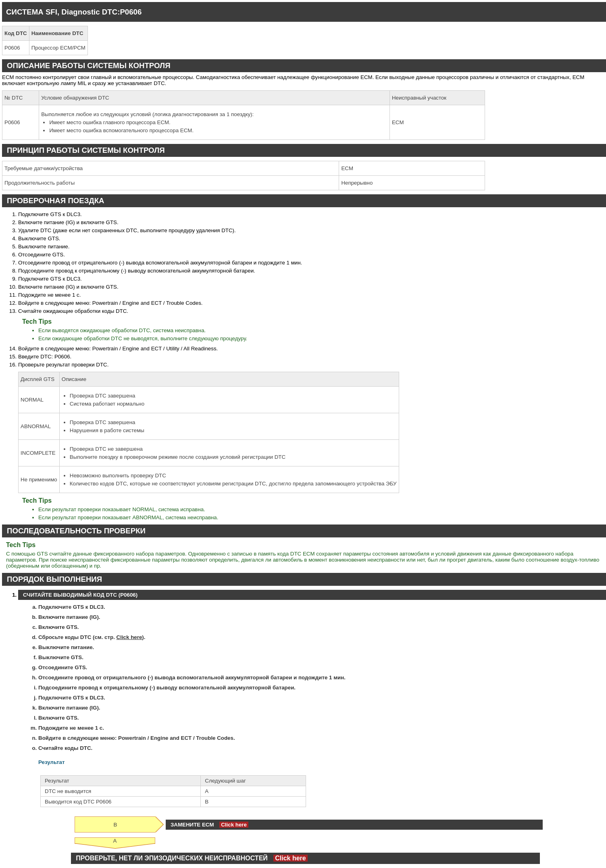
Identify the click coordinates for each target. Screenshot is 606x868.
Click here (129, 637)
